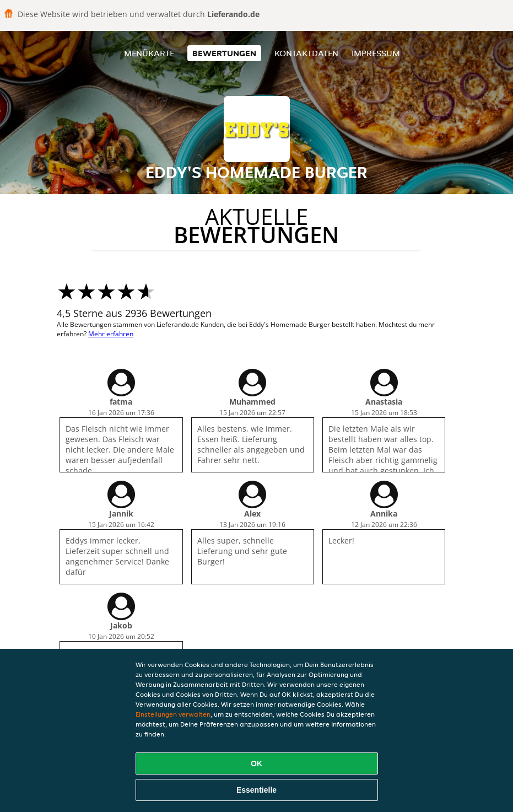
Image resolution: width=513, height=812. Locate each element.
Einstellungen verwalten (173, 714)
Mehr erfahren (111, 334)
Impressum (376, 53)
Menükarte (149, 53)
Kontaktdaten (306, 53)
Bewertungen (224, 53)
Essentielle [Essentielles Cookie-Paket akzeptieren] (256, 790)
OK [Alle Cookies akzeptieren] (256, 763)
